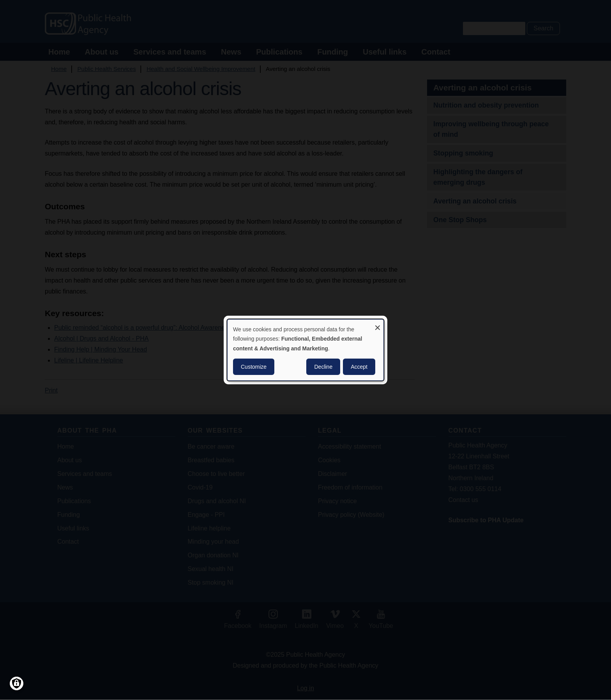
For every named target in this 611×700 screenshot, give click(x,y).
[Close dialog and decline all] (378, 324)
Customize (254, 367)
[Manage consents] (17, 683)
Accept (359, 367)
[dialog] (305, 350)
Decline (323, 367)
